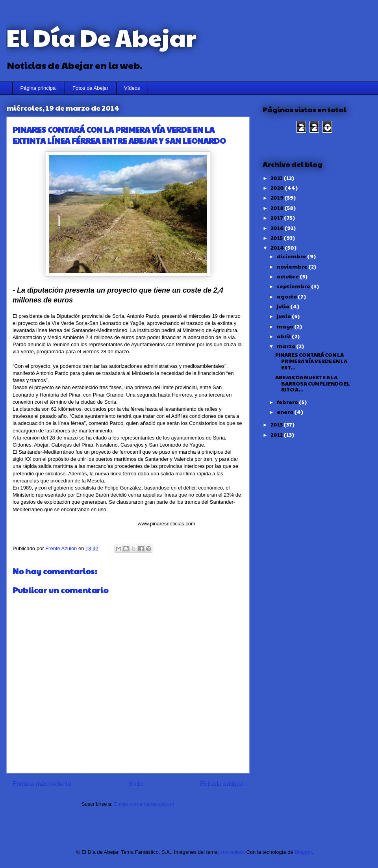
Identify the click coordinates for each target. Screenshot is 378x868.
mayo (285, 326)
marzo (286, 346)
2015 (277, 238)
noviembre (293, 267)
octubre (288, 276)
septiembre (294, 286)
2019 (277, 198)
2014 (278, 248)
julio (283, 306)
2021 (277, 178)
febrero (288, 402)
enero (285, 412)
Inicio (135, 784)
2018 (277, 208)
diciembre (292, 256)
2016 (277, 228)
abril (284, 336)
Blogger (303, 852)
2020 (278, 188)
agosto (287, 297)
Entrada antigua (222, 784)
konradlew (232, 852)
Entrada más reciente (42, 784)
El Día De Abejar (101, 37)
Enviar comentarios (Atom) (144, 804)
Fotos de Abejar (90, 88)
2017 (277, 218)
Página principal (39, 88)
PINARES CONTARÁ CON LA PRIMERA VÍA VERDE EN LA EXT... (311, 361)
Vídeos (132, 88)
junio (284, 316)
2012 (277, 435)
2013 (277, 425)
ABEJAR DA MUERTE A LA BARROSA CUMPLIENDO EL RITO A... (313, 383)
